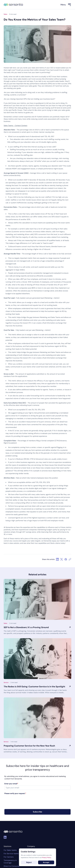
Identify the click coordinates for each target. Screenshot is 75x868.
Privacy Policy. (47, 858)
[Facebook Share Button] (66, 559)
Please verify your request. (15, 793)
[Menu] (66, 5)
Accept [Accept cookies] (46, 862)
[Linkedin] (5, 837)
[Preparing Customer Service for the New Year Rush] (37, 718)
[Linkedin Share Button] (57, 559)
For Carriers (9, 857)
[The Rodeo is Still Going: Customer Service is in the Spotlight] (37, 659)
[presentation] (22, 800)
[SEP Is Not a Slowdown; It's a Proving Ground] (37, 599)
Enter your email (11, 784)
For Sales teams (10, 850)
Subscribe (37, 812)
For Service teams (11, 854)
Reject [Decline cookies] (29, 862)
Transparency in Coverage (10, 862)
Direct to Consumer (12, 866)
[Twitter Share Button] (62, 559)
